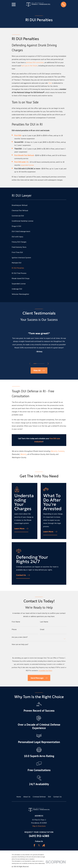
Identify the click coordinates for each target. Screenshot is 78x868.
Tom (50, 83)
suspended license (27, 165)
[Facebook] (34, 845)
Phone (14, 629)
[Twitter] (39, 845)
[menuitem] (39, 205)
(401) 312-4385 (39, 836)
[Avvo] (44, 845)
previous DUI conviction (35, 62)
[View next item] (48, 364)
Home (19, 797)
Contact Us (57, 797)
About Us (27, 797)
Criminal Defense (39, 797)
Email (42, 629)
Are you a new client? (20, 637)
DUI (49, 797)
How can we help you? (20, 644)
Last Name (44, 622)
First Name (16, 622)
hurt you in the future (29, 66)
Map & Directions (39, 826)
